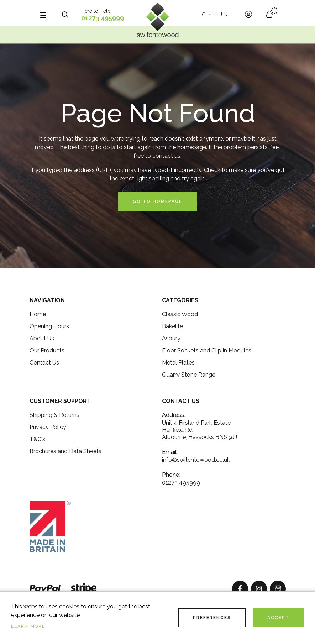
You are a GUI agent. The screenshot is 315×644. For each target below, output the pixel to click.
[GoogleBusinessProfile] (278, 589)
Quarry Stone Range (189, 375)
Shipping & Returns (54, 415)
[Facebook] (240, 589)
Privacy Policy (48, 427)
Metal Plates (178, 363)
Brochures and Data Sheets (65, 451)
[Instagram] (259, 589)
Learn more (28, 626)
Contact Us (214, 15)
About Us (42, 338)
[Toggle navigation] (47, 15)
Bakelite (172, 326)
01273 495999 (103, 18)
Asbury (171, 338)
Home (38, 314)
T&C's (37, 439)
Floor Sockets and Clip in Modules (207, 350)
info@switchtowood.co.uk (196, 460)
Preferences (212, 618)
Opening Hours (49, 326)
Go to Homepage (157, 201)
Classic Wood (180, 314)
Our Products (47, 350)
